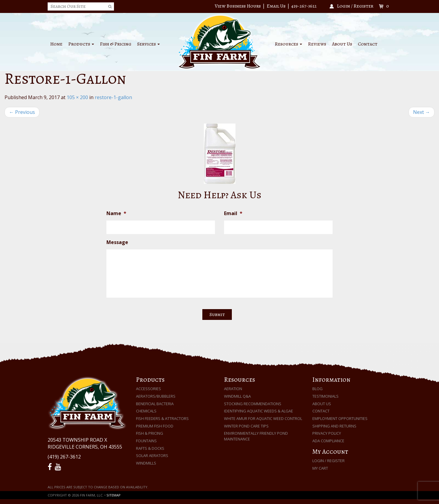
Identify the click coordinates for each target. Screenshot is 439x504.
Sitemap (114, 495)
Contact (368, 44)
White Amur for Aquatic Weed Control (263, 418)
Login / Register (328, 461)
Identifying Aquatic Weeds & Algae (259, 411)
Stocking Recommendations (253, 404)
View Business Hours (238, 6)
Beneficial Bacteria (155, 404)
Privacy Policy (327, 433)
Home (56, 44)
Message (117, 242)
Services (148, 44)
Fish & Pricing (116, 44)
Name (116, 213)
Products (81, 44)
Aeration (233, 389)
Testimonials (325, 396)
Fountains (146, 441)
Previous (22, 112)
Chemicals (146, 411)
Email (233, 213)
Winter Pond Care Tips (246, 426)
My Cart (320, 468)
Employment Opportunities (340, 418)
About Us (342, 44)
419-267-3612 (304, 6)
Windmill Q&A (237, 396)
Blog (317, 389)
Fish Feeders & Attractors (162, 418)
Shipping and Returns (334, 426)
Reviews (317, 44)
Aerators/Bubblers (156, 396)
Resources (288, 44)
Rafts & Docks (150, 448)
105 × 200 (77, 97)
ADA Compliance (328, 441)
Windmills (146, 463)
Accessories (148, 389)
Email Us (276, 6)
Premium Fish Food (155, 426)
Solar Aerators (152, 455)
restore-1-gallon (113, 97)
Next (422, 112)
